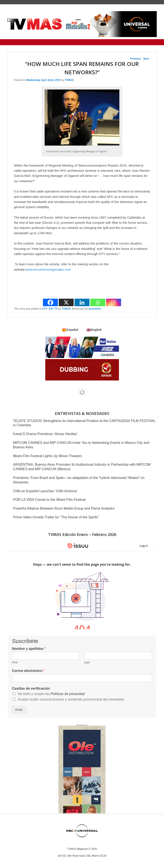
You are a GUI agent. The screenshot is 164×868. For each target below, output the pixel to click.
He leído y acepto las (51, 694)
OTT (45, 309)
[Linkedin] (82, 302)
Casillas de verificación (31, 688)
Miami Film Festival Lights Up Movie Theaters (48, 456)
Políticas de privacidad (68, 694)
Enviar (19, 710)
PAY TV (53, 309)
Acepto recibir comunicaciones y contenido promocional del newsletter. (71, 699)
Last (87, 662)
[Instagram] (114, 302)
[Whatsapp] (98, 302)
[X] (66, 302)
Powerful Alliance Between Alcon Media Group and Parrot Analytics (64, 508)
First (15, 662)
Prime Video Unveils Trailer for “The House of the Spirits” (56, 517)
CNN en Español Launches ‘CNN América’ (45, 491)
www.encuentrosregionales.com (48, 269)
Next (148, 59)
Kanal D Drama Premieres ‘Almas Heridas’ (45, 434)
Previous (134, 59)
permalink (95, 309)
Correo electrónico (28, 671)
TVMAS (69, 80)
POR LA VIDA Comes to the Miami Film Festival (49, 500)
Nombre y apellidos (29, 649)
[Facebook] (50, 302)
